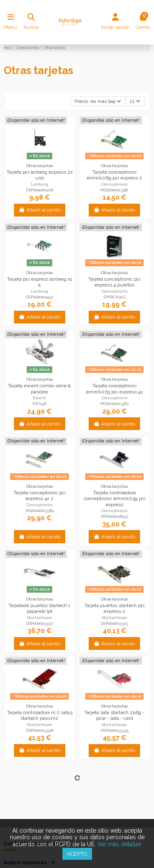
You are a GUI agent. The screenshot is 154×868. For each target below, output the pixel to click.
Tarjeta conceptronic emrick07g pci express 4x (114, 389)
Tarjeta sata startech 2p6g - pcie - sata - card (114, 715)
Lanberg (39, 184)
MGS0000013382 (114, 190)
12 (135, 101)
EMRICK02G (114, 297)
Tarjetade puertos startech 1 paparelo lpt (39, 608)
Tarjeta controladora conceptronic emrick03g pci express (115, 499)
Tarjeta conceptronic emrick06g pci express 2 (114, 175)
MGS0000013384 (40, 511)
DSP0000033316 (40, 730)
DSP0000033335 (115, 730)
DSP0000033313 (114, 623)
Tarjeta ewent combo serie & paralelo (39, 389)
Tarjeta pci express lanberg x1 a (40, 282)
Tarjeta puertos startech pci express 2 (114, 608)
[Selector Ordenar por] (98, 101)
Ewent (39, 398)
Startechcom (40, 618)
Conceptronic (115, 184)
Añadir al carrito (40, 210)
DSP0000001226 (40, 190)
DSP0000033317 (40, 623)
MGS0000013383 (114, 404)
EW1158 (39, 404)
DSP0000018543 (114, 516)
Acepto (77, 854)
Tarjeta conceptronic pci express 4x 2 (40, 496)
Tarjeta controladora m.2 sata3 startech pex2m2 (40, 715)
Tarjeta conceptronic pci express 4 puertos (114, 282)
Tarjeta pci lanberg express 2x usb (40, 175)
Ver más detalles (120, 844)
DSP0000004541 (40, 297)
